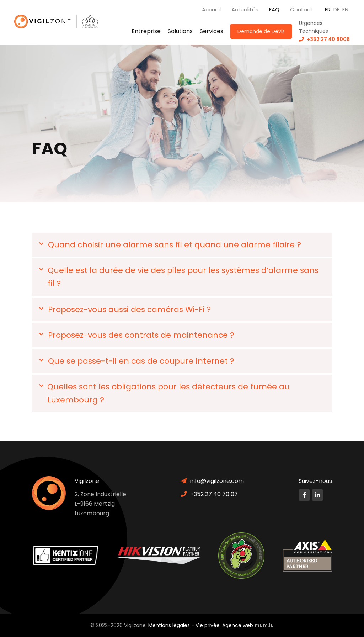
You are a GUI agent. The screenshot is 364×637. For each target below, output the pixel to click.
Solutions (180, 31)
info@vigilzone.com (217, 481)
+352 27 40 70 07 (214, 494)
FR (328, 9)
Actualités (245, 9)
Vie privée (208, 625)
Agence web (238, 625)
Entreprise (146, 31)
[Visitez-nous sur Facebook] (304, 495)
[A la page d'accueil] (45, 21)
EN (345, 9)
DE (336, 9)
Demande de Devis (261, 31)
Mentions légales (169, 625)
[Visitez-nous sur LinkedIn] (317, 495)
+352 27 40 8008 (328, 39)
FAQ (274, 9)
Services (212, 31)
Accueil (211, 9)
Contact (301, 9)
